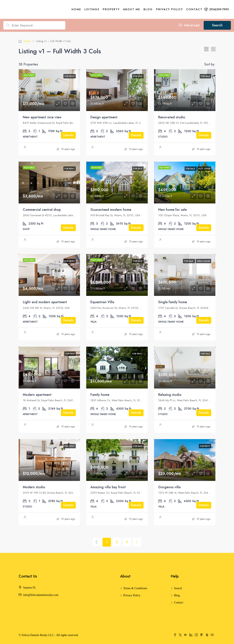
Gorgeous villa (169, 487)
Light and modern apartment (45, 302)
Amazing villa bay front (108, 487)
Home (76, 9)
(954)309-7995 (216, 9)
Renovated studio (172, 117)
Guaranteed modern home (111, 210)
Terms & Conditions (135, 588)
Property (111, 9)
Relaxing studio (170, 395)
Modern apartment (37, 395)
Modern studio (34, 487)
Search (217, 25)
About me (132, 9)
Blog (148, 9)
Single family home (173, 302)
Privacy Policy (170, 9)
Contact (194, 9)
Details (68, 135)
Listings (92, 9)
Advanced (189, 25)
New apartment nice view (42, 117)
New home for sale (172, 210)
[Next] (137, 542)
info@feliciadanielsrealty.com (41, 595)
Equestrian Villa (102, 302)
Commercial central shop (42, 210)
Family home (100, 395)
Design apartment (104, 117)
